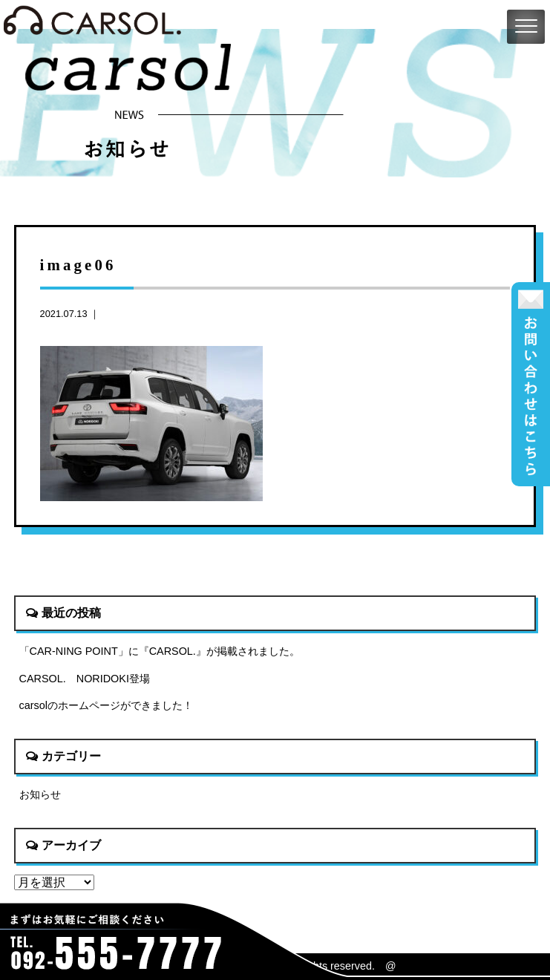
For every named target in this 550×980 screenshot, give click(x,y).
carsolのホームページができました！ (106, 705)
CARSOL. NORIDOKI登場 (85, 679)
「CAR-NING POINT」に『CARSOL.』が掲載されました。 (160, 651)
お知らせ (40, 794)
